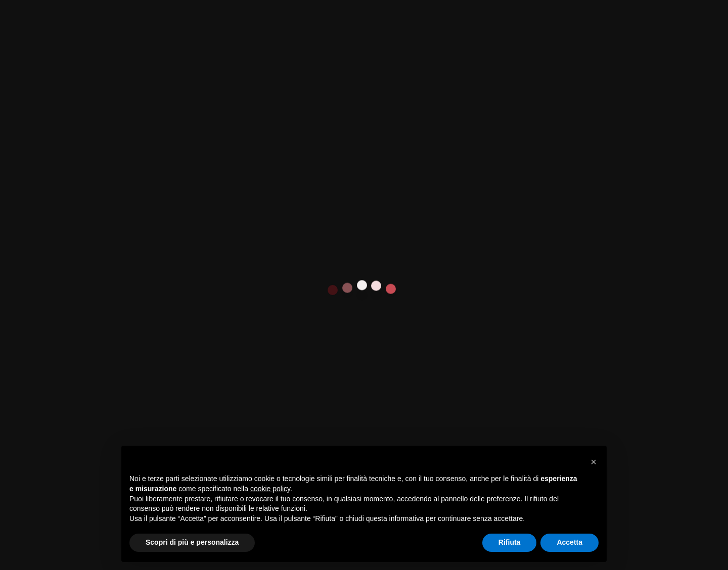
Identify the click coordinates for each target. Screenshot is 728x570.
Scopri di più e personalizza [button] (192, 542)
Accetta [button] (570, 542)
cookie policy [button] (270, 489)
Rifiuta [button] (510, 542)
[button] (594, 462)
